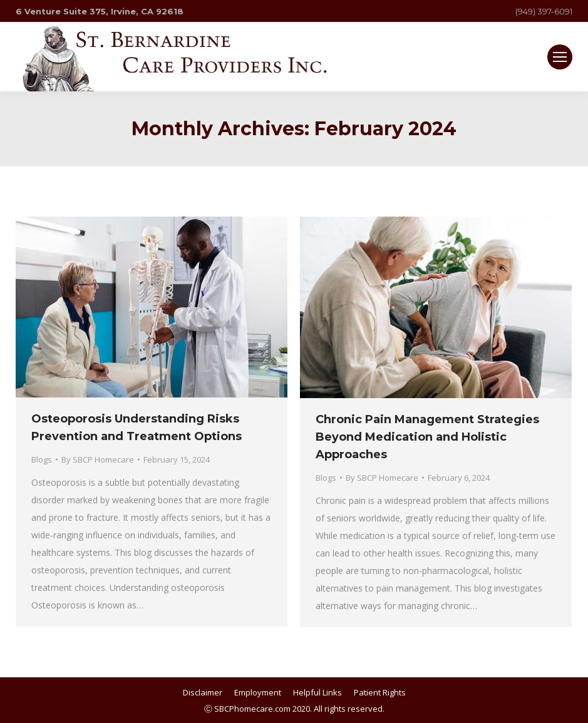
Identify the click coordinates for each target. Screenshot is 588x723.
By (98, 459)
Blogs (42, 459)
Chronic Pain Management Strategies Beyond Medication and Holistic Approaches (427, 437)
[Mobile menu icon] (560, 57)
